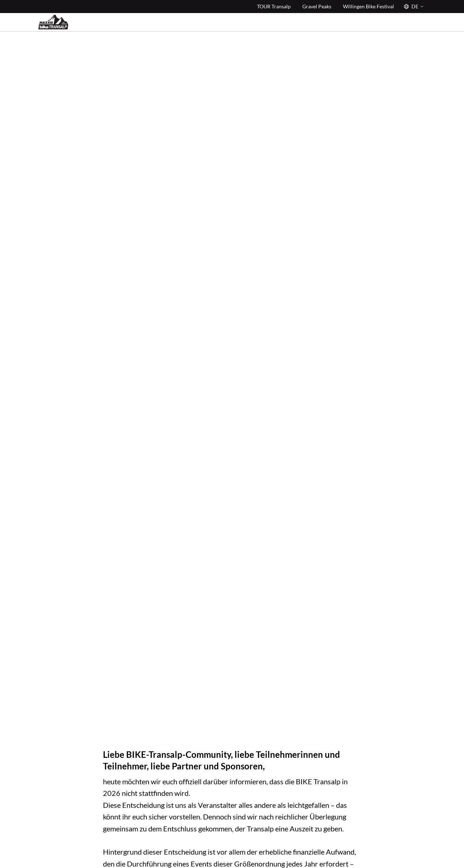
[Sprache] (413, 7)
